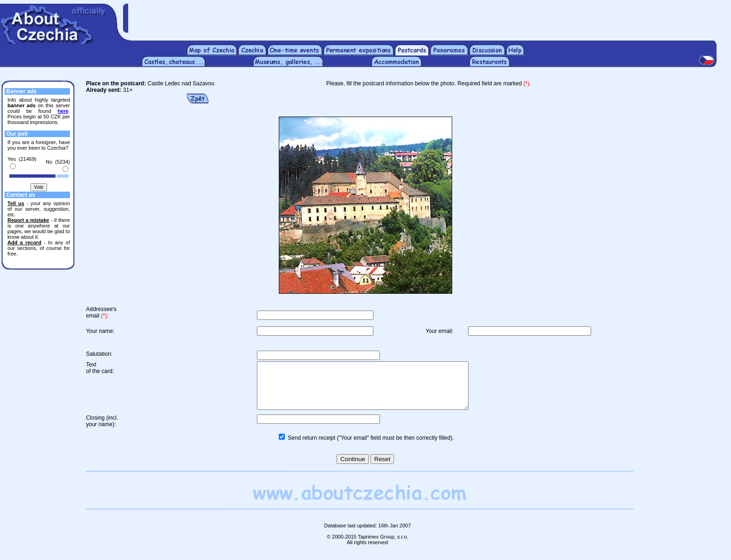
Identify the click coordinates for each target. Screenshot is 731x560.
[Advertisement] (429, 18)
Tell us (16, 203)
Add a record (24, 242)
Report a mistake (28, 220)
